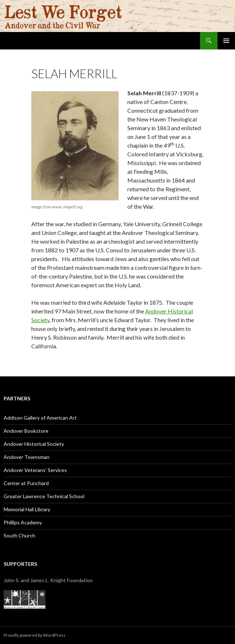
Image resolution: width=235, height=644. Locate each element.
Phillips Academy (23, 522)
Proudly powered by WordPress (35, 635)
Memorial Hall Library (27, 509)
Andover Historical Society (34, 444)
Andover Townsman (27, 457)
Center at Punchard (26, 483)
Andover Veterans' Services (35, 470)
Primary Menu (226, 41)
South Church (19, 535)
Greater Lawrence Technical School (44, 496)
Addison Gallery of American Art (40, 418)
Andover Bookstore (26, 431)
